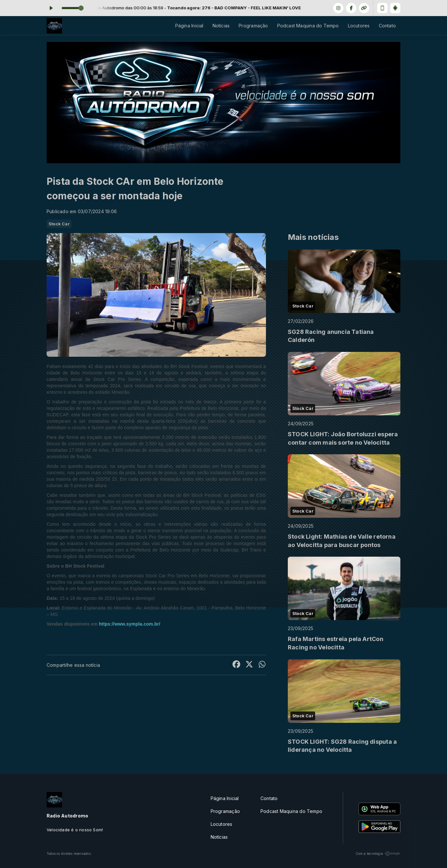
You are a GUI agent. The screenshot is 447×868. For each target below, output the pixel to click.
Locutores (359, 26)
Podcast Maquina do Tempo (308, 26)
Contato (387, 26)
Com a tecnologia (378, 854)
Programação (253, 26)
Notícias (221, 26)
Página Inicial (189, 26)
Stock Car (59, 224)
